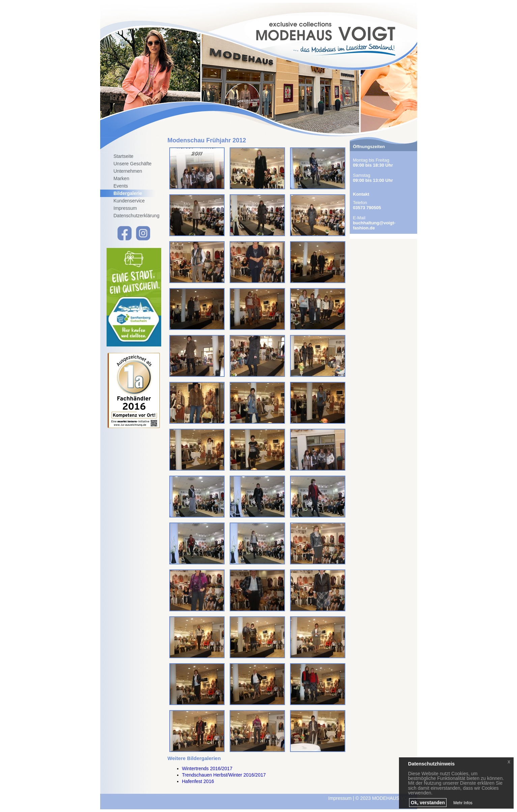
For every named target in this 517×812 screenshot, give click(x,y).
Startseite (124, 156)
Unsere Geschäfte (133, 164)
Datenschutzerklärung (137, 216)
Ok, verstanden (428, 803)
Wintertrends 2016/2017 (207, 768)
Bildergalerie (128, 193)
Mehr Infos (463, 803)
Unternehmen (128, 171)
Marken (122, 178)
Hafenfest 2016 (198, 781)
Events (121, 186)
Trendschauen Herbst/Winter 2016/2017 (224, 775)
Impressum (125, 208)
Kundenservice (129, 201)
